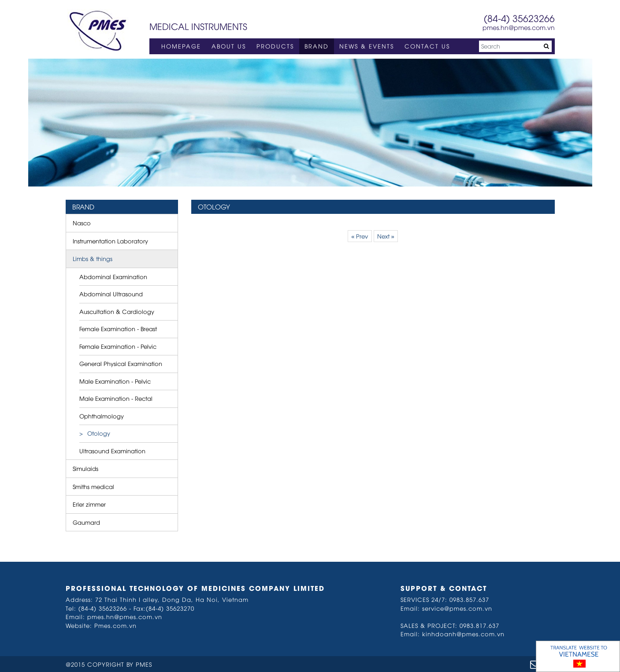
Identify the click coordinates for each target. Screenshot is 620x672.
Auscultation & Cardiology (117, 311)
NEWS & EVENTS (367, 46)
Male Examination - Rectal (116, 398)
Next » (386, 236)
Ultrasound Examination (112, 451)
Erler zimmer (89, 504)
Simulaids (85, 468)
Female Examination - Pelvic (118, 346)
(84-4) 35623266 (519, 18)
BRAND (317, 46)
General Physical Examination (121, 363)
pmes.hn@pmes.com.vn (519, 27)
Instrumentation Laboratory (110, 241)
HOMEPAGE (181, 46)
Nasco (82, 223)
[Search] (515, 46)
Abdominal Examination (113, 276)
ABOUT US (229, 46)
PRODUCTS (275, 46)
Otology (99, 433)
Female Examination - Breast (118, 329)
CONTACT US (427, 46)
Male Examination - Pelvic (115, 381)
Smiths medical (93, 486)
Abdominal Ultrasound (111, 294)
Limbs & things (93, 258)
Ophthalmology (102, 416)
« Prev (360, 236)
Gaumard (86, 522)
